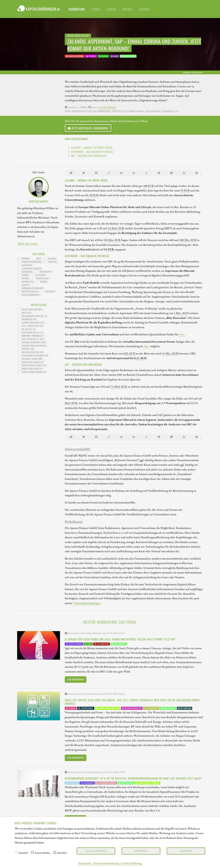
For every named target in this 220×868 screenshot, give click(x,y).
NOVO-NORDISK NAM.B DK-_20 (33, 316)
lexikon (111, 9)
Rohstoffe (49, 291)
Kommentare (77, 9)
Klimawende (26, 272)
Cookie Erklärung (131, 863)
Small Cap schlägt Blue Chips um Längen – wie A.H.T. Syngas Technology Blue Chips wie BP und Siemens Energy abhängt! (132, 702)
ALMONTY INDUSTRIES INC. (32, 323)
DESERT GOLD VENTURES (31, 309)
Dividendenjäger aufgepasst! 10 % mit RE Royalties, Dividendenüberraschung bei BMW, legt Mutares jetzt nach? (133, 778)
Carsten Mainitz (107, 107)
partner (127, 9)
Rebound (24, 259)
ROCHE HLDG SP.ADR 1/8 (31, 369)
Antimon (24, 278)
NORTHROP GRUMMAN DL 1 (32, 336)
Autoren (144, 9)
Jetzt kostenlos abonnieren (88, 128)
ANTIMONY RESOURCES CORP (32, 342)
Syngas (24, 275)
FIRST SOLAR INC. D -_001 (31, 339)
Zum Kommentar (75, 679)
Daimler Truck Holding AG (33, 346)
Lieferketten (26, 282)
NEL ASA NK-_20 (27, 329)
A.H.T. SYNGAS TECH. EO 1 (31, 326)
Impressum (85, 863)
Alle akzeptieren (96, 851)
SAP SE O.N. (25, 313)
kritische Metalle (29, 291)
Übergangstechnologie (31, 288)
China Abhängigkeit (29, 295)
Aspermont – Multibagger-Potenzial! (92, 152)
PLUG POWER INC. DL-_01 (31, 333)
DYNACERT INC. (27, 349)
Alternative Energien (30, 268)
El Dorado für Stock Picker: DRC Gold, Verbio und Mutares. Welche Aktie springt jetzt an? (120, 639)
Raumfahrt (26, 265)
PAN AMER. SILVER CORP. (31, 359)
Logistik (24, 285)
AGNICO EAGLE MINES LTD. (31, 362)
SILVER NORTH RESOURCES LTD (33, 355)
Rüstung (51, 262)
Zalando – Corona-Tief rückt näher (92, 148)
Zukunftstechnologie (30, 262)
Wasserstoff (44, 272)
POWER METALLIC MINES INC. (33, 365)
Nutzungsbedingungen (87, 603)
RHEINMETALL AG (28, 319)
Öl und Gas (39, 275)
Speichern (141, 851)
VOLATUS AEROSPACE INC (31, 352)
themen (96, 9)
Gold (37, 259)
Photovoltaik (41, 278)
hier (182, 334)
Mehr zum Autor (28, 243)
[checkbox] (16, 852)
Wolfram (51, 259)
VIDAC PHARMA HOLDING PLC (33, 372)
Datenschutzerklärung (106, 863)
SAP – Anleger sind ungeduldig (89, 156)
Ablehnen (186, 851)
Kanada (42, 282)
